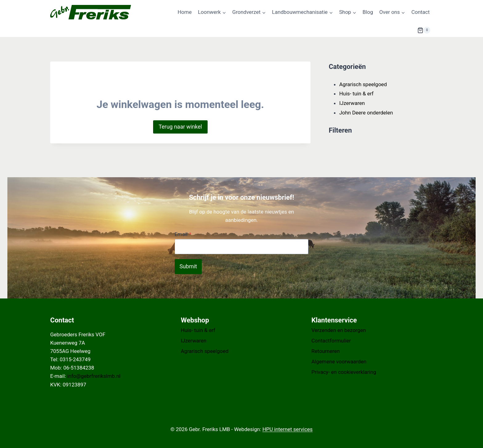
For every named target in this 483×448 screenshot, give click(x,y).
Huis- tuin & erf (198, 330)
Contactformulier (331, 341)
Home (185, 12)
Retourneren (326, 351)
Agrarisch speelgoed (205, 351)
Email (183, 234)
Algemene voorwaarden (339, 362)
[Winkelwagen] (424, 30)
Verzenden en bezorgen (339, 330)
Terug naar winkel (180, 127)
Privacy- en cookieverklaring (344, 372)
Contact (420, 12)
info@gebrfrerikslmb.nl (94, 376)
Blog (368, 12)
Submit (188, 266)
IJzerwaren (194, 341)
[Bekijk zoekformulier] (402, 30)
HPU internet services (288, 429)
